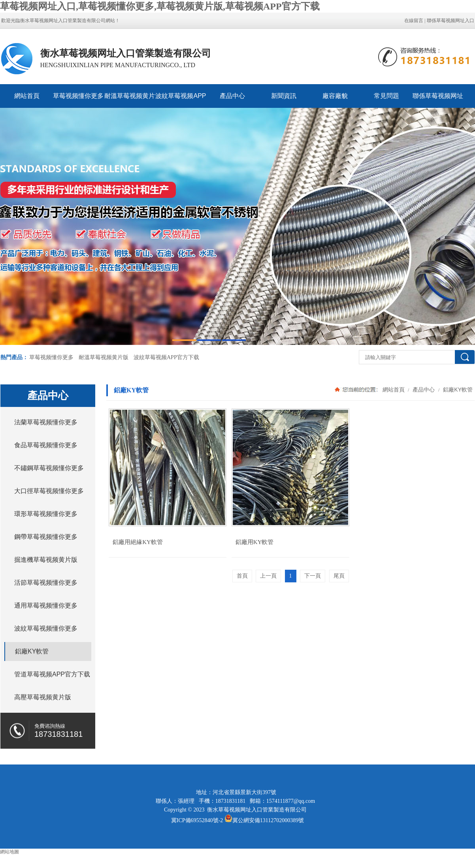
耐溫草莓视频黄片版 (130, 100)
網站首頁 (27, 96)
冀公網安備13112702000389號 (268, 820)
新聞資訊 (284, 96)
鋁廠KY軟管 (457, 390)
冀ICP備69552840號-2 (197, 820)
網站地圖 (9, 852)
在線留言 (414, 21)
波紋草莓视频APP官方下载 (181, 100)
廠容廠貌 (335, 96)
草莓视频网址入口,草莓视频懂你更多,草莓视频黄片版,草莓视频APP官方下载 (160, 6)
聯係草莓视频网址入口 (450, 21)
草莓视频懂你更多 (78, 96)
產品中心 (232, 96)
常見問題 (386, 96)
